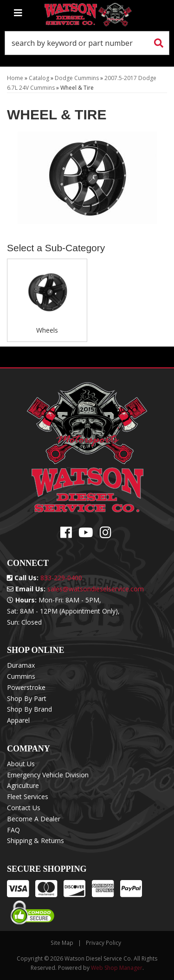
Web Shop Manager (117, 968)
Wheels (47, 330)
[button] (87, 43)
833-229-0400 (61, 578)
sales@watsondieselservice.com (96, 589)
